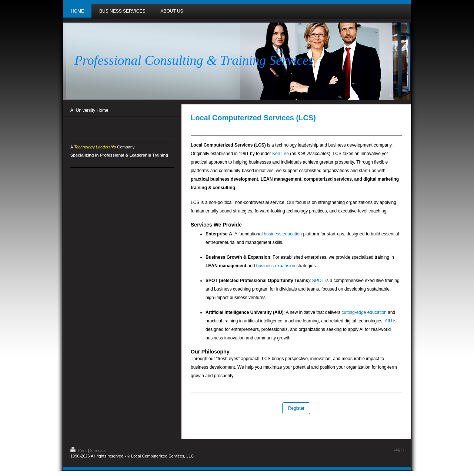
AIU (388, 321)
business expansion (276, 266)
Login (399, 449)
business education (283, 234)
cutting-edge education (364, 312)
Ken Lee (281, 154)
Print (79, 450)
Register (296, 408)
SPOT (318, 281)
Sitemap (97, 450)
